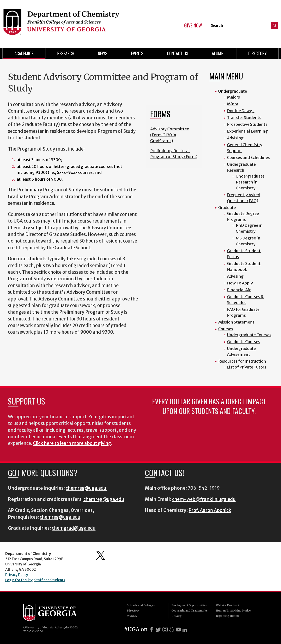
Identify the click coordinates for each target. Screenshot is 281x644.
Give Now (193, 25)
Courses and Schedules (248, 157)
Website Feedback (228, 605)
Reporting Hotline (228, 616)
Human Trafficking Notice (233, 611)
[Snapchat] (172, 630)
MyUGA (132, 616)
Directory (258, 53)
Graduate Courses (244, 342)
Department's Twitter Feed (101, 555)
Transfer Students (244, 118)
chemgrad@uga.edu (74, 528)
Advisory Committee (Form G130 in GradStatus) (170, 135)
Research (66, 53)
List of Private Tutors (247, 367)
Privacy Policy (17, 575)
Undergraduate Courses (249, 335)
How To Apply (240, 283)
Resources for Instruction (242, 361)
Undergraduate (233, 91)
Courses (226, 329)
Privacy (177, 616)
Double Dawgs (241, 111)
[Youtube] (178, 630)
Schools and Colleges (141, 605)
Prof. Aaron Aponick (210, 510)
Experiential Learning (247, 131)
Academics (24, 53)
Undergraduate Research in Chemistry (250, 182)
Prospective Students (247, 124)
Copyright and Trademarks (190, 611)
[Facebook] (152, 630)
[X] (158, 630)
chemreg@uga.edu (86, 488)
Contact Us (178, 53)
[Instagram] (165, 630)
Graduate (227, 208)
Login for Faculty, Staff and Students (35, 580)
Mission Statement (236, 322)
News (103, 53)
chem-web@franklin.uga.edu (204, 499)
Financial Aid (239, 290)
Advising (235, 138)
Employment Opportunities (189, 605)
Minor (233, 104)
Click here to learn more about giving (72, 443)
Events (137, 53)
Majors (233, 97)
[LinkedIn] (185, 630)
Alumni (218, 53)
